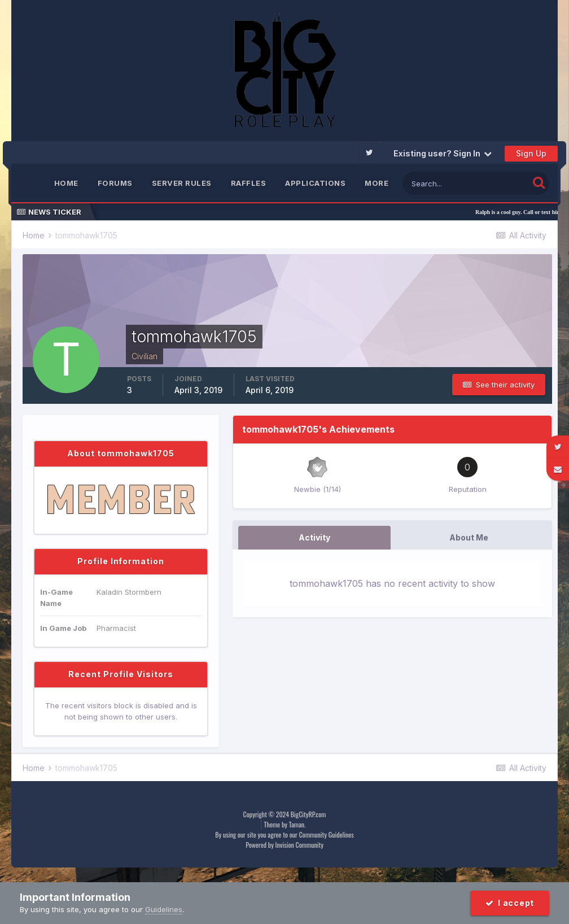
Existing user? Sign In (443, 153)
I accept (510, 903)
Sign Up (531, 153)
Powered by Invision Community (284, 845)
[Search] (465, 183)
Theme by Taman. (285, 824)
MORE (377, 183)
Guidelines (164, 909)
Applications (315, 183)
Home (66, 183)
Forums (115, 183)
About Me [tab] (469, 537)
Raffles (249, 183)
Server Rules (182, 183)
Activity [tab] (314, 537)
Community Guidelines (327, 834)
